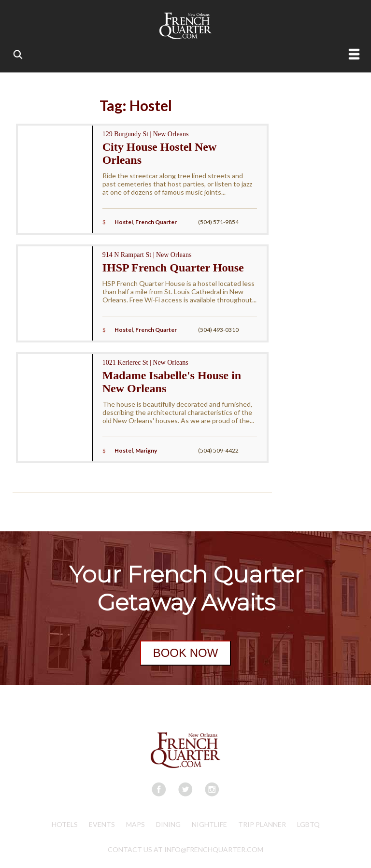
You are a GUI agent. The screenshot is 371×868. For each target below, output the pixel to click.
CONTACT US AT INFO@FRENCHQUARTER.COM (185, 849)
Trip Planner (262, 824)
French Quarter (156, 222)
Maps (136, 824)
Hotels (65, 824)
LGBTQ (308, 824)
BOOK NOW (186, 653)
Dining (168, 824)
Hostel (124, 222)
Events (102, 824)
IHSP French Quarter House (173, 268)
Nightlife (209, 824)
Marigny (146, 450)
